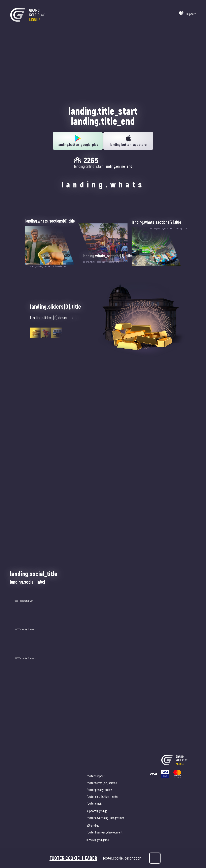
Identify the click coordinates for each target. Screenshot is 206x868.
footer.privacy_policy (99, 790)
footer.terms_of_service (102, 783)
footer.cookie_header (73, 858)
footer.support (96, 776)
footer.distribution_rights (102, 796)
